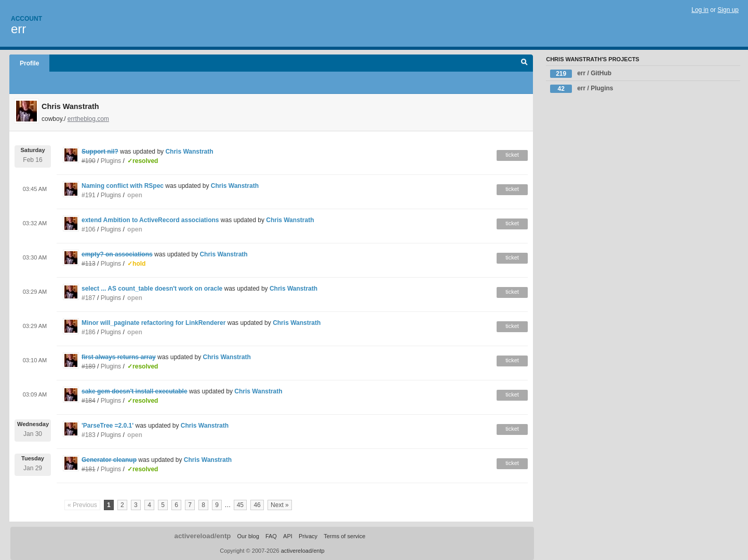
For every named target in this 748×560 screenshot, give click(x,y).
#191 (89, 195)
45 (240, 505)
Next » (280, 505)
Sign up (728, 10)
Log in (700, 10)
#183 (89, 435)
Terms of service (344, 536)
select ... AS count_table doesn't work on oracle (152, 289)
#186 (89, 332)
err (18, 29)
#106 (89, 229)
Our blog (248, 536)
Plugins (111, 161)
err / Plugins (582, 89)
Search (524, 63)
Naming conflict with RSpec (123, 186)
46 (257, 505)
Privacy (308, 536)
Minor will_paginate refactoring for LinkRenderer (153, 323)
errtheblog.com (88, 119)
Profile (29, 63)
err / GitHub (581, 74)
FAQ (271, 536)
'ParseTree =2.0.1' (108, 426)
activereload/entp (203, 536)
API (288, 536)
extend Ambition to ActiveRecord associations (150, 220)
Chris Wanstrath (189, 152)
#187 (89, 298)
